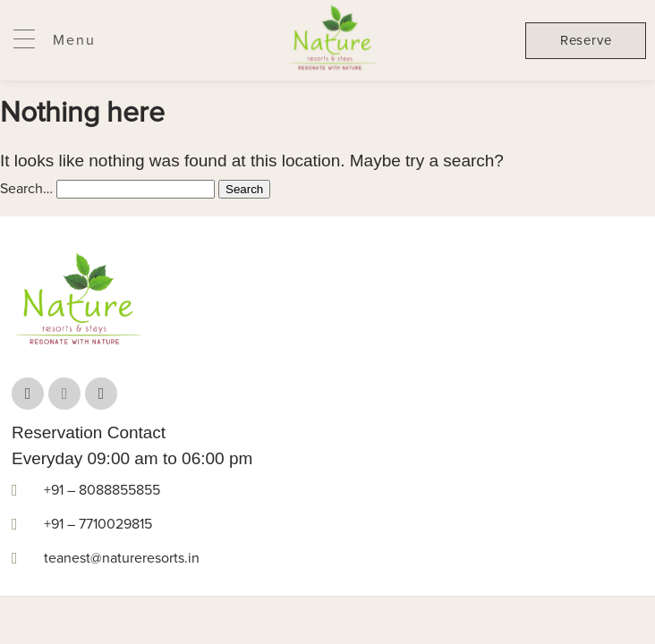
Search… (26, 189)
